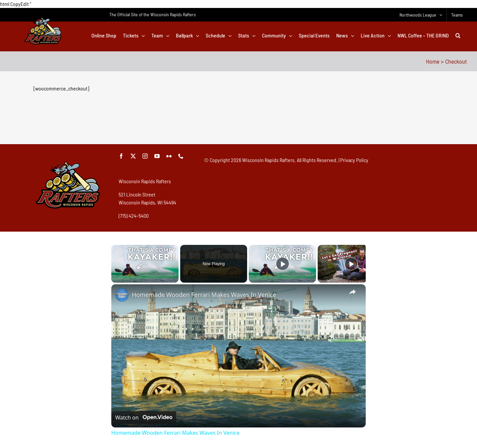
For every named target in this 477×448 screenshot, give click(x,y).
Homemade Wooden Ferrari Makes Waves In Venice (204, 295)
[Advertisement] (238, 121)
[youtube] (157, 156)
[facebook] (121, 156)
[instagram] (145, 156)
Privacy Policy (354, 160)
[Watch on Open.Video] (144, 418)
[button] (458, 35)
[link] (122, 295)
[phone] (181, 156)
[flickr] (169, 156)
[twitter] (133, 156)
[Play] (283, 264)
